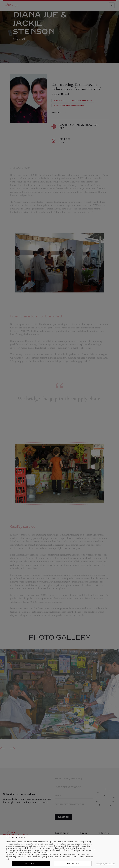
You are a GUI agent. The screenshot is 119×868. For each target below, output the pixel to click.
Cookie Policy (43, 852)
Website (56, 113)
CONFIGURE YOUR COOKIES (105, 864)
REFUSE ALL (73, 864)
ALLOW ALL (31, 864)
